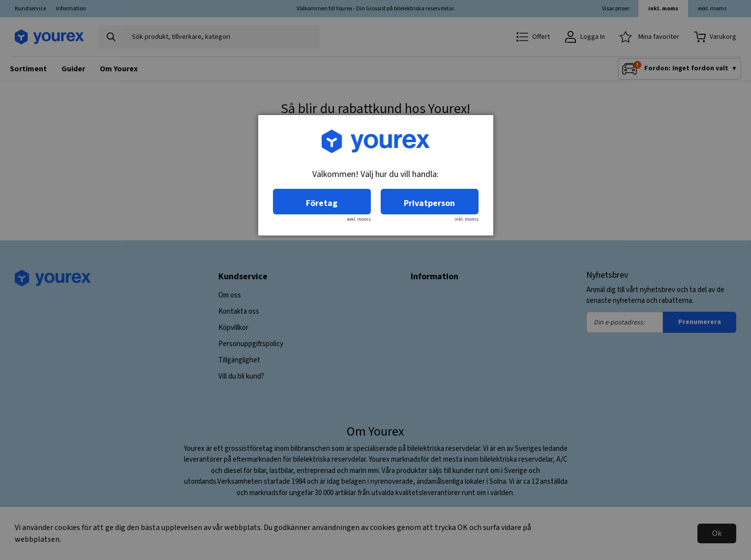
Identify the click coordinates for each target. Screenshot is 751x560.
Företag (322, 203)
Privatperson (429, 203)
